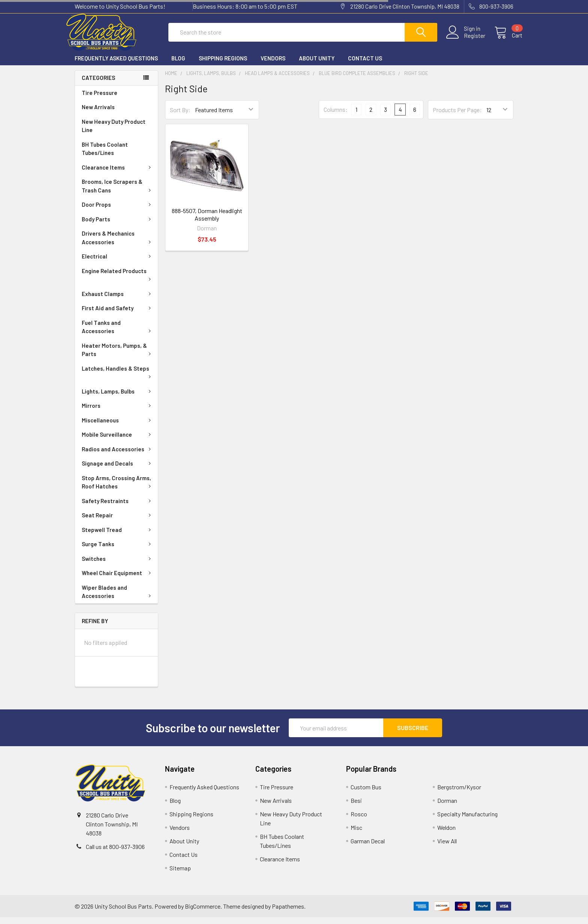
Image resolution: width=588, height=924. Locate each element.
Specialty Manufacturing (467, 821)
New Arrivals (98, 114)
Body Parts (118, 226)
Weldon (446, 834)
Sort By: (180, 116)
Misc (356, 834)
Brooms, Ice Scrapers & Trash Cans (118, 193)
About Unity (317, 65)
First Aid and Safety (118, 315)
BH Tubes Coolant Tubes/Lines (105, 156)
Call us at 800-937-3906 (115, 853)
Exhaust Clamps (118, 300)
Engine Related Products (118, 281)
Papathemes (288, 913)
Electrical (118, 263)
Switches (118, 565)
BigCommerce (203, 913)
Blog (178, 65)
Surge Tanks (118, 551)
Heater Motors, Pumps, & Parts (118, 357)
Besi (356, 807)
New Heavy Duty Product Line (114, 133)
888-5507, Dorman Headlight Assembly (207, 221)
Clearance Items (118, 174)
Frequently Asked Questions (116, 65)
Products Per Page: (457, 116)
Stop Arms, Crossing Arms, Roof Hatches (118, 489)
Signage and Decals (118, 470)
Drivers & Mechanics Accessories (118, 244)
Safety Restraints (118, 508)
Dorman (447, 807)
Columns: (336, 116)
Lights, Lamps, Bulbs (118, 398)
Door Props (118, 211)
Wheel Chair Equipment (118, 580)
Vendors (273, 65)
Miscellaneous (118, 427)
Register (466, 40)
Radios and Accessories (118, 456)
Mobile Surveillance (118, 441)
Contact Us (365, 65)
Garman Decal (368, 848)
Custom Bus (366, 794)
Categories (98, 84)
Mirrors (118, 412)
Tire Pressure (100, 99)
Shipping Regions (223, 65)
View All (447, 848)
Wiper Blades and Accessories (118, 599)
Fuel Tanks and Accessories (118, 334)
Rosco (359, 821)
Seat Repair (118, 522)
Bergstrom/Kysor (459, 794)
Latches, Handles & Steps (118, 379)
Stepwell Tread (118, 536)
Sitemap (180, 875)
